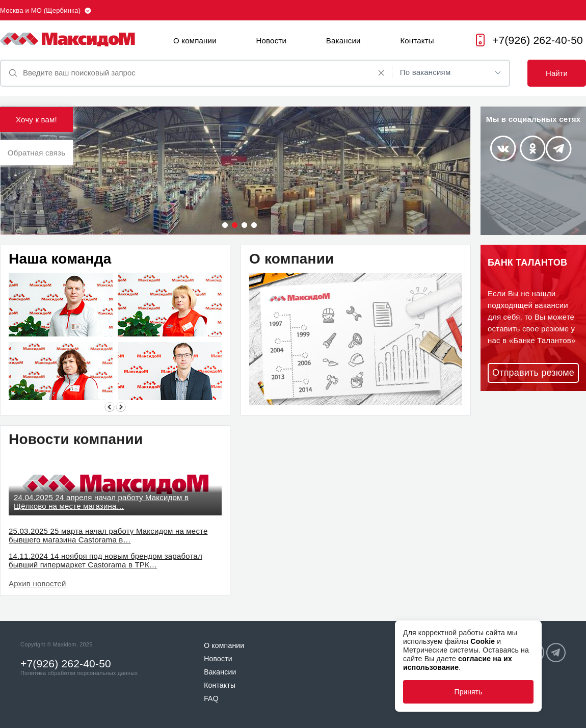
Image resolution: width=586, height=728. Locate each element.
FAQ (211, 698)
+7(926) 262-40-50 (538, 40)
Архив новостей (37, 583)
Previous (110, 407)
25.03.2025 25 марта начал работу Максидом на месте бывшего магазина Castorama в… (108, 535)
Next (121, 407)
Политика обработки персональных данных (79, 673)
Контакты (417, 41)
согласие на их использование (458, 663)
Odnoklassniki (533, 148)
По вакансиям (425, 72)
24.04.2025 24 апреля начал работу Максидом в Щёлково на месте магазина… (101, 502)
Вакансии (343, 41)
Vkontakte (503, 148)
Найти (557, 73)
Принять (469, 692)
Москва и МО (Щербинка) (40, 10)
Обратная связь (36, 153)
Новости (271, 41)
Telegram (559, 149)
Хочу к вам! (36, 120)
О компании (195, 41)
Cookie (483, 641)
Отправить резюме (533, 373)
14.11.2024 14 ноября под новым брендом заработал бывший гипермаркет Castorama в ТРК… (105, 560)
